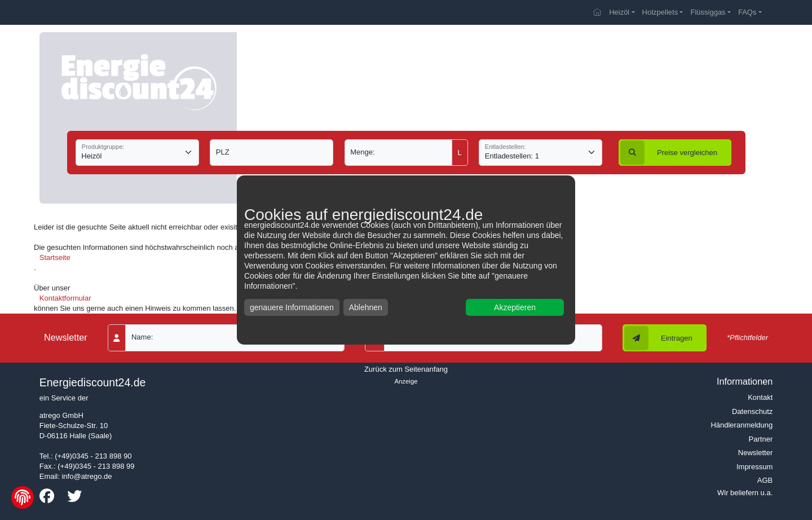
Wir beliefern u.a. (745, 493)
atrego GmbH (61, 415)
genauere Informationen (292, 307)
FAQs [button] (747, 12)
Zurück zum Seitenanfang (406, 369)
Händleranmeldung (742, 425)
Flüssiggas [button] (708, 12)
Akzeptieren (515, 307)
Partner (761, 439)
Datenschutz (752, 411)
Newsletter (755, 453)
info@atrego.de (87, 476)
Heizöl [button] (619, 12)
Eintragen (658, 338)
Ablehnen (366, 307)
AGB (765, 480)
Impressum (754, 467)
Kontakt (760, 397)
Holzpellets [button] (660, 12)
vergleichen (669, 153)
